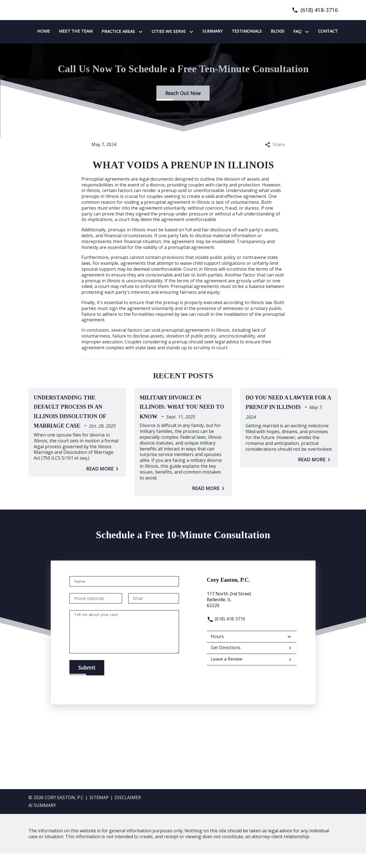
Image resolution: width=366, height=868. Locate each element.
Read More (103, 483)
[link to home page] (63, 38)
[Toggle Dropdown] (211, 32)
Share (275, 159)
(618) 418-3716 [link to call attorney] (319, 10)
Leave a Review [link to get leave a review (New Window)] (252, 674)
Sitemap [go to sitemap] (99, 812)
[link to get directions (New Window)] (252, 614)
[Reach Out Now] (183, 108)
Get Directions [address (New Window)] (252, 662)
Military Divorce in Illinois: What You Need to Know (182, 421)
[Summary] (282, 31)
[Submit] (87, 682)
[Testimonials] (316, 31)
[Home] (113, 31)
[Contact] (164, 46)
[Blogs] (114, 46)
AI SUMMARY (42, 820)
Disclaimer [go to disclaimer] (128, 812)
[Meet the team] (145, 31)
